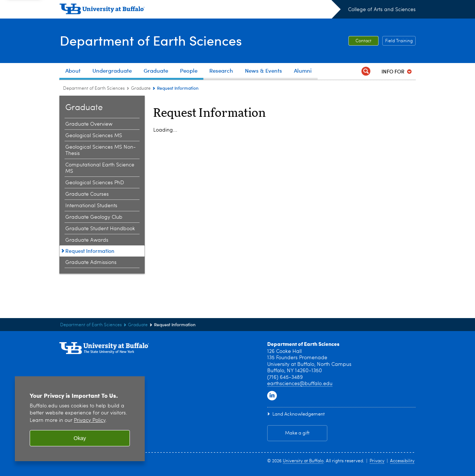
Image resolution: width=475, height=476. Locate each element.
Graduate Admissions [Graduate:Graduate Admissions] (91, 262)
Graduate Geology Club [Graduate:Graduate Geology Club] (94, 217)
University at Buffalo (303, 461)
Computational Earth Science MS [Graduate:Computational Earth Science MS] (100, 168)
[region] (80, 419)
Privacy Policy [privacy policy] (90, 421)
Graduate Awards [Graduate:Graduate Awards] (87, 240)
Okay (80, 438)
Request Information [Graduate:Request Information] (90, 251)
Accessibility (402, 461)
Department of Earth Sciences (151, 40)
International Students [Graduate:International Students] (91, 206)
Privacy (377, 461)
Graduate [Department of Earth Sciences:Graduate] (141, 89)
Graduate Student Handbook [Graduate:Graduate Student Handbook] (100, 229)
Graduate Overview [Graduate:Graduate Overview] (89, 124)
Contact (363, 41)
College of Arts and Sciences (382, 10)
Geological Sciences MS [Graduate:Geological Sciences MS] (94, 136)
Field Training (399, 41)
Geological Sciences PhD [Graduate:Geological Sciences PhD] (95, 183)
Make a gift (297, 433)
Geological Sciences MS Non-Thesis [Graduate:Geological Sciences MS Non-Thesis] (101, 150)
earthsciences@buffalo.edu (300, 384)
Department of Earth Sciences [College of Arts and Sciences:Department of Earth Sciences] (94, 89)
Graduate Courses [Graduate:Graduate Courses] (87, 194)
